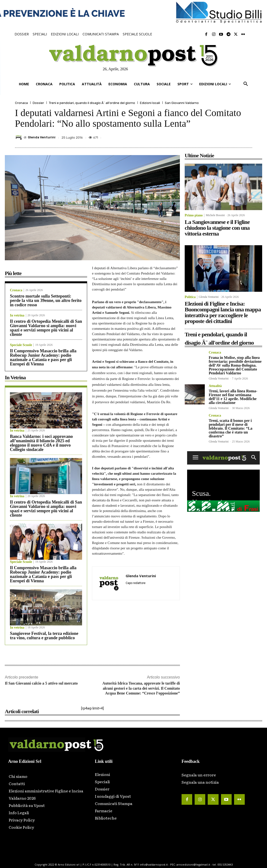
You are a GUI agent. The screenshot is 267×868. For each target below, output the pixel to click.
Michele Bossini (215, 215)
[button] (246, 84)
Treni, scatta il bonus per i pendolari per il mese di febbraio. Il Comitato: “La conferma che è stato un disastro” (230, 428)
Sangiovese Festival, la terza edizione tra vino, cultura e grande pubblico (44, 636)
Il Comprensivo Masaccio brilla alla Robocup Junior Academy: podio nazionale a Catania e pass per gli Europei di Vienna (43, 357)
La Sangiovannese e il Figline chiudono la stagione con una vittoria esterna (217, 228)
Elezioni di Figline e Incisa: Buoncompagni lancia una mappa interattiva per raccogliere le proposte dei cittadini (223, 312)
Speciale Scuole (21, 345)
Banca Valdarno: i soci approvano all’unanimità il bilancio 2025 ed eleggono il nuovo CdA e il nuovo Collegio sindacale (41, 443)
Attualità (215, 386)
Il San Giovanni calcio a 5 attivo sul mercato (41, 683)
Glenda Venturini (42, 137)
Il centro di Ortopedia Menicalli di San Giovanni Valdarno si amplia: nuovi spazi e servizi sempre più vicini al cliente (46, 328)
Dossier (38, 103)
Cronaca (21, 103)
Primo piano (194, 215)
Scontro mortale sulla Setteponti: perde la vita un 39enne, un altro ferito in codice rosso (46, 300)
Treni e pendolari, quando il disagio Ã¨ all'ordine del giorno (92, 103)
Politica (190, 297)
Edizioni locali (150, 103)
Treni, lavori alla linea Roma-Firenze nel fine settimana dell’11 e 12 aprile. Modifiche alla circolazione (233, 397)
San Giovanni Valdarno (182, 103)
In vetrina (17, 316)
